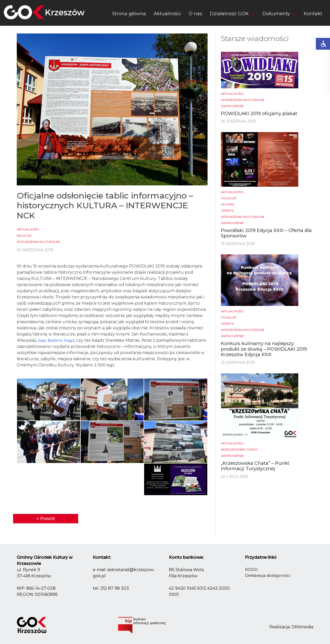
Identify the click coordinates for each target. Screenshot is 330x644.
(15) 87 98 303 (115, 588)
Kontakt (313, 14)
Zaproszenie (232, 106)
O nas (195, 14)
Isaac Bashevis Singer (56, 340)
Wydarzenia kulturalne (39, 242)
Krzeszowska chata (239, 449)
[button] (232, 15)
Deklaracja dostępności (268, 575)
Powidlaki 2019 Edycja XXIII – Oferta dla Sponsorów (266, 233)
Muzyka (228, 204)
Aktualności (167, 14)
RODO (251, 569)
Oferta (228, 211)
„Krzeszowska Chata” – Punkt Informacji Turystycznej (255, 466)
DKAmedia (302, 627)
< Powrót (46, 519)
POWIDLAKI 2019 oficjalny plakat (259, 114)
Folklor (229, 198)
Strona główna (129, 14)
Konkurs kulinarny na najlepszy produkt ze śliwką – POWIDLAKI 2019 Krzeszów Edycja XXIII (264, 349)
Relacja (24, 235)
